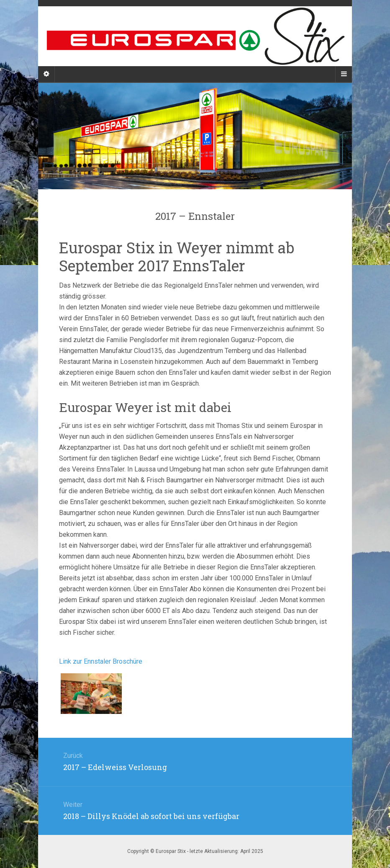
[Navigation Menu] (344, 74)
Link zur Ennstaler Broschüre (101, 661)
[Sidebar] (46, 74)
